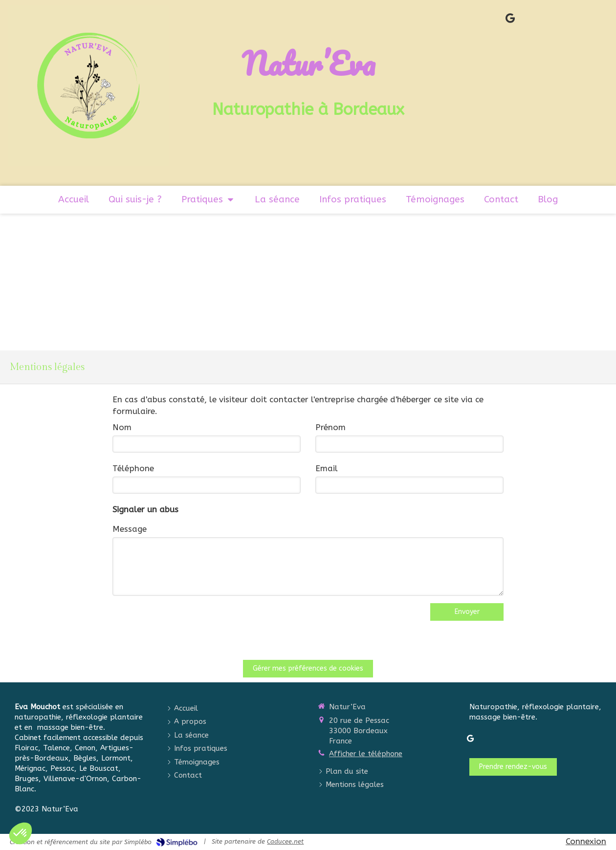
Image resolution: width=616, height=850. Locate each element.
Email (327, 468)
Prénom (330, 427)
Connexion (586, 841)
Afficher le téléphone (366, 754)
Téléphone (133, 468)
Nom (122, 427)
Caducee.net (285, 841)
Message (130, 529)
